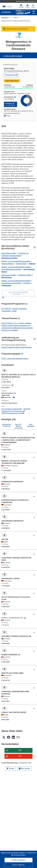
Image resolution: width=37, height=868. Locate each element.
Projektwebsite (12, 75)
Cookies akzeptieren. (18, 860)
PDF (20, 756)
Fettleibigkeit (6, 285)
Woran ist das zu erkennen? (26, 1)
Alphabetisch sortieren (7, 425)
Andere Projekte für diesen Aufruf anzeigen (17, 347)
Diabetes (32, 264)
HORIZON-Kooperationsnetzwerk (13, 413)
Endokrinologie (21, 264)
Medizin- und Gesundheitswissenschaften (16, 261)
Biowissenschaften (25, 275)
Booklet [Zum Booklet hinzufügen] (11, 768)
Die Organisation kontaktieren (11, 409)
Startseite (5, 18)
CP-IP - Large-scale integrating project (15, 359)
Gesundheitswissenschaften (11, 269)
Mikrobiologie (7, 277)
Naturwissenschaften (9, 253)
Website (27, 409)
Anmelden (21, 6)
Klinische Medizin (8, 264)
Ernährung (27, 283)
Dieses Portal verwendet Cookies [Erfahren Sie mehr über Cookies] (13, 853)
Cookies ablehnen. (18, 865)
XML (20, 750)
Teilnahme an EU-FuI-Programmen (13, 411)
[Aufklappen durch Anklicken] (34, 434)
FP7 (16, 18)
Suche (33, 6)
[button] (28, 6)
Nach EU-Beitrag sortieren (18, 426)
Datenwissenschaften (10, 258)
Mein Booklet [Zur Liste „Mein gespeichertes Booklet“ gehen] (24, 768)
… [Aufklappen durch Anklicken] (11, 18)
